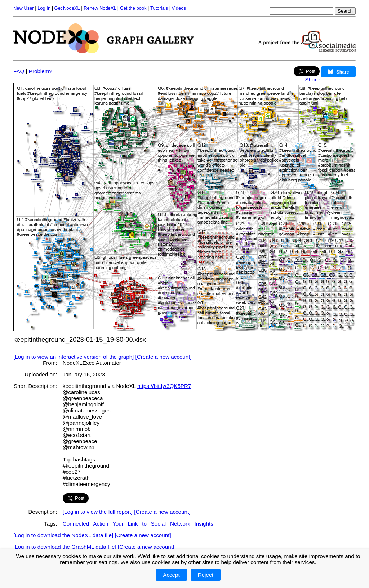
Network (180, 524)
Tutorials (159, 8)
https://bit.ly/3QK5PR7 (164, 386)
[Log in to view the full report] (98, 512)
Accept (171, 575)
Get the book (133, 8)
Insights (204, 524)
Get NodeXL (67, 8)
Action (101, 524)
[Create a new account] (164, 357)
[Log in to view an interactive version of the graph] (74, 357)
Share (312, 79)
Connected (76, 524)
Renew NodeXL (100, 8)
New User (24, 8)
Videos (179, 8)
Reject (206, 575)
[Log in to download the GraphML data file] (65, 547)
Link (133, 524)
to (144, 524)
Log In (44, 8)
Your (118, 524)
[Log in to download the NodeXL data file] (63, 535)
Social (158, 524)
